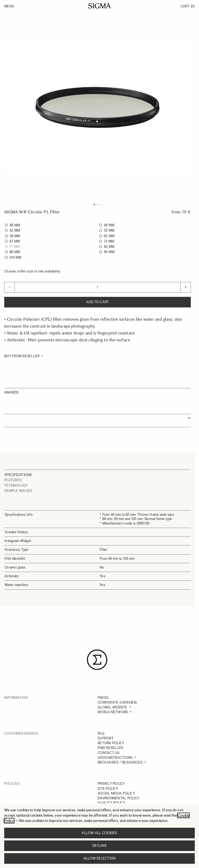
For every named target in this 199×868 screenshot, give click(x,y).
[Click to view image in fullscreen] (98, 106)
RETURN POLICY (111, 743)
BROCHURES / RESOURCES (120, 762)
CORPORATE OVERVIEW (117, 702)
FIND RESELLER (110, 748)
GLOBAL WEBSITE (112, 707)
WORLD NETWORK (113, 712)
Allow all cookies (99, 833)
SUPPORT (106, 738)
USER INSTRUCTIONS (115, 758)
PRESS (103, 698)
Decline (99, 846)
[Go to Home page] (99, 6)
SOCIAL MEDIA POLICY (116, 793)
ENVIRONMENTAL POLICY (119, 798)
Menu (9, 6)
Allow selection (100, 858)
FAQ (101, 733)
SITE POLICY (108, 789)
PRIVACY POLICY (111, 784)
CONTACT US (109, 753)
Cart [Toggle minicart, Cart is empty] (188, 6)
